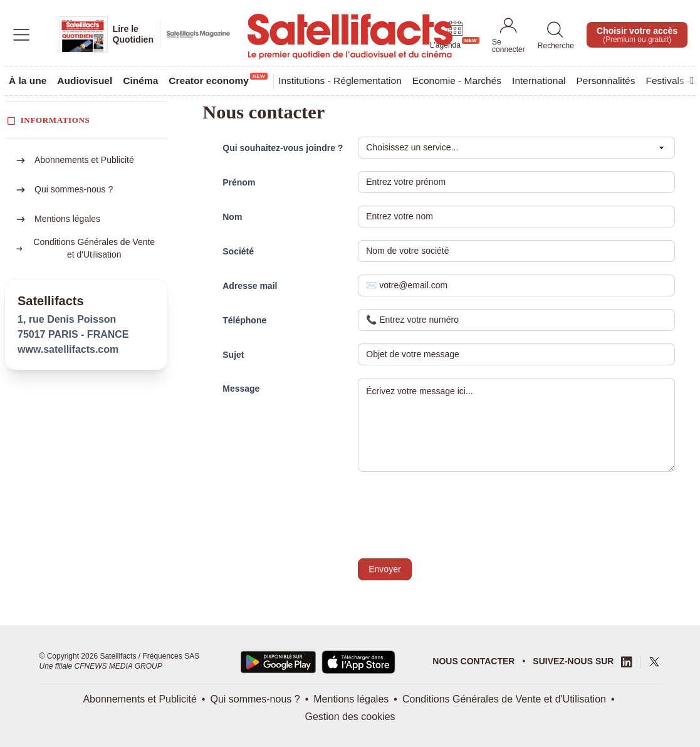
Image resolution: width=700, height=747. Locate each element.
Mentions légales (67, 219)
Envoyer (384, 569)
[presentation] (453, 519)
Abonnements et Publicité (84, 160)
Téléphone (244, 320)
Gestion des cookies (350, 717)
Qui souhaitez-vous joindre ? (283, 148)
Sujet (233, 355)
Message (241, 389)
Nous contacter (473, 661)
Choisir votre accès (637, 35)
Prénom (239, 182)
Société (238, 251)
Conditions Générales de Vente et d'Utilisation (504, 699)
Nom (232, 217)
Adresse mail (250, 286)
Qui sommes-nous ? (74, 189)
